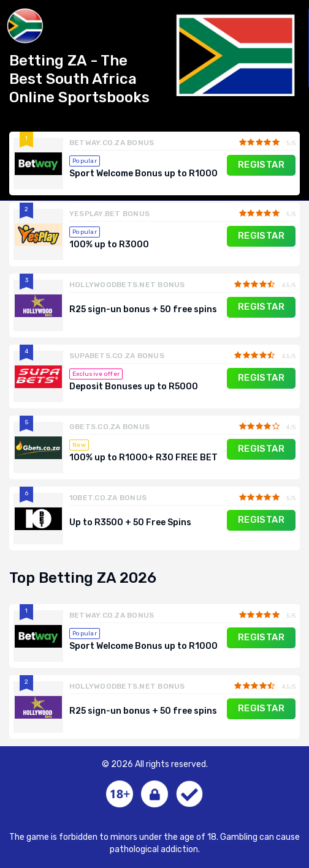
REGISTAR (261, 165)
